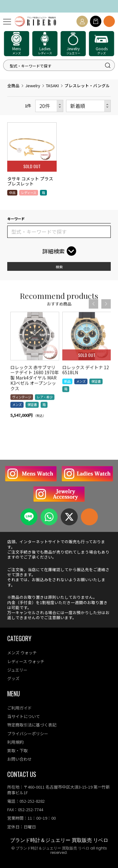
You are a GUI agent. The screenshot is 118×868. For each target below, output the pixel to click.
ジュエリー (17, 670)
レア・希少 (45, 407)
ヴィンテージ (22, 407)
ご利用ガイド (20, 708)
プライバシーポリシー (28, 734)
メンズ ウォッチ (22, 653)
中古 (12, 193)
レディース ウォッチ (26, 661)
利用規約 (15, 742)
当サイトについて (24, 716)
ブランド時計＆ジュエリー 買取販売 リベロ (59, 840)
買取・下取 (17, 750)
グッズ (13, 678)
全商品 (13, 86)
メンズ (17, 414)
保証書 (32, 414)
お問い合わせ (20, 759)
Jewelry (33, 86)
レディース (29, 193)
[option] (35, 378)
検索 (59, 267)
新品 (67, 391)
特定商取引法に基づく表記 (32, 725)
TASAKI (52, 86)
